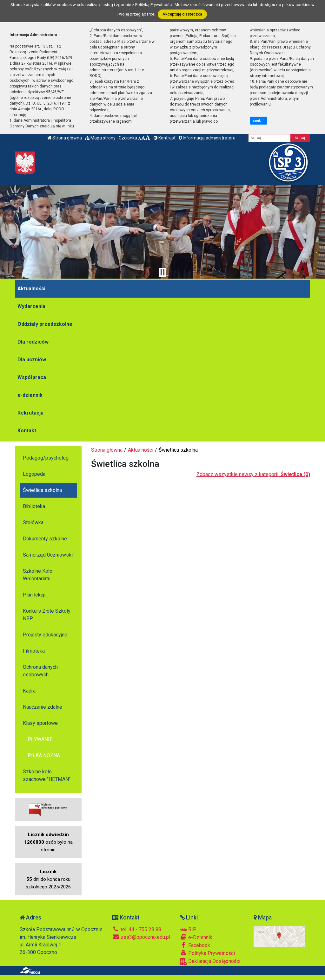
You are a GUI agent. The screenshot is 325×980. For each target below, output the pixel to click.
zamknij (258, 121)
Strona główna (65, 138)
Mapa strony (100, 138)
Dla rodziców (33, 342)
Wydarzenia (31, 306)
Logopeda (34, 474)
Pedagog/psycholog (46, 458)
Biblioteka (34, 506)
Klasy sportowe (40, 723)
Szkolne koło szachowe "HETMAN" (47, 775)
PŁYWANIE (40, 739)
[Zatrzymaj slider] (162, 272)
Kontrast (165, 138)
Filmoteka (34, 651)
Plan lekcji (34, 595)
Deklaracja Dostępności (210, 962)
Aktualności (31, 289)
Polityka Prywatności (207, 953)
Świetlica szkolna (42, 490)
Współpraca (32, 377)
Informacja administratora (207, 138)
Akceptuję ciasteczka (182, 14)
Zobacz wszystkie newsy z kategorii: (253, 474)
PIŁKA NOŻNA (44, 755)
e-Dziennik (196, 937)
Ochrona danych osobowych (40, 671)
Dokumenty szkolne (45, 539)
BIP (188, 929)
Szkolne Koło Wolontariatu (38, 575)
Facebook (195, 945)
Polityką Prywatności (154, 5)
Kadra (29, 691)
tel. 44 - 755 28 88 (137, 929)
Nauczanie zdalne (43, 707)
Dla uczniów (32, 360)
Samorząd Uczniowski (48, 555)
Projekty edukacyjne (45, 635)
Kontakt (27, 431)
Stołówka (33, 522)
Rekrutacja (30, 413)
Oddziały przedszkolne (45, 324)
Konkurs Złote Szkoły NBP (47, 615)
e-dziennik (30, 395)
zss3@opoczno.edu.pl (141, 937)
